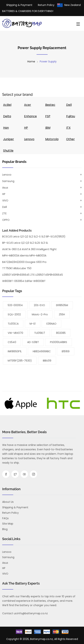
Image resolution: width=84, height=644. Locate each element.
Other (70, 139)
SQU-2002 (14, 314)
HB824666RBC (42, 351)
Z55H (62, 314)
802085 (61, 333)
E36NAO (51, 324)
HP (26, 128)
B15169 (66, 351)
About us (8, 502)
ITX (68, 128)
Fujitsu (71, 116)
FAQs (5, 518)
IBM (48, 128)
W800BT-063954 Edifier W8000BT (24, 281)
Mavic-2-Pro (40, 314)
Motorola (52, 139)
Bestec (50, 105)
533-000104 (15, 305)
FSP (48, 116)
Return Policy (46, 5)
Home (31, 61)
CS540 (12, 342)
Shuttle (8, 151)
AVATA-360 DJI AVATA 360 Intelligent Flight (29, 249)
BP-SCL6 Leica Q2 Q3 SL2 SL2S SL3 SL (25, 243)
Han (6, 128)
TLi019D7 (40, 333)
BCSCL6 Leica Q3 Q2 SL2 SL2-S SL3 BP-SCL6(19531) (34, 237)
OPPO (6, 220)
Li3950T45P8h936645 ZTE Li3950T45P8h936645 (33, 275)
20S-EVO (39, 305)
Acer (28, 105)
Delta (7, 116)
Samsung (8, 181)
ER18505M (62, 305)
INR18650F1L (15, 351)
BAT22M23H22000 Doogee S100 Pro (24, 262)
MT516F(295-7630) (20, 361)
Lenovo (29, 139)
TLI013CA (13, 324)
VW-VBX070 (15, 333)
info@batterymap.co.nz (33, 613)
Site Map (8, 524)
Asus (5, 188)
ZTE (4, 213)
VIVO (5, 201)
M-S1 (33, 324)
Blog (5, 529)
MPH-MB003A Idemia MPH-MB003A (24, 256)
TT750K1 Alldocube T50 (17, 268)
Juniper (9, 139)
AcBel (7, 105)
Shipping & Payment (19, 5)
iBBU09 (47, 361)
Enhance (30, 116)
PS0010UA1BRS (59, 342)
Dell (69, 105)
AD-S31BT (33, 342)
